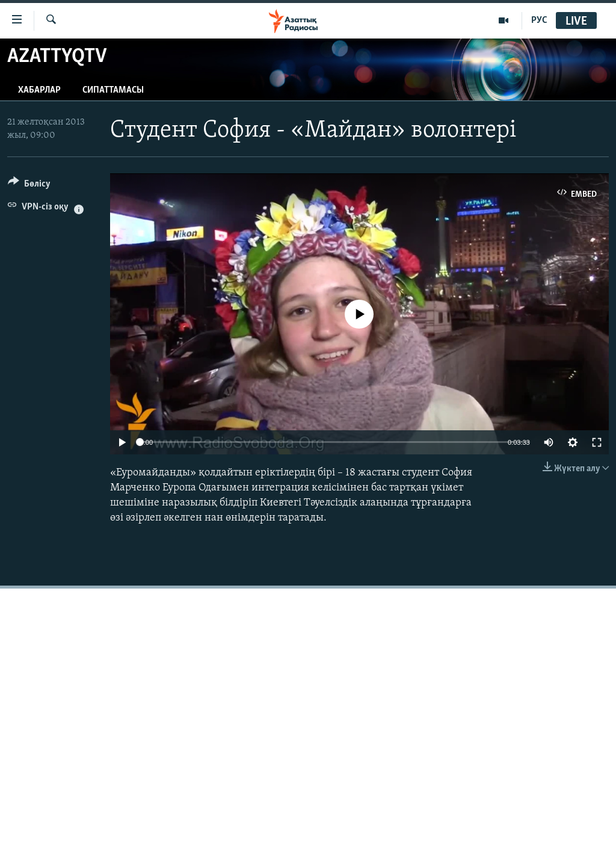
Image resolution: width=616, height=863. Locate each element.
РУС (539, 20)
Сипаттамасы (113, 90)
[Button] (29, 186)
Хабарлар (39, 90)
